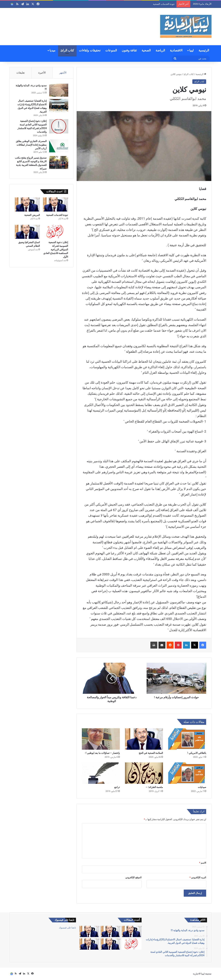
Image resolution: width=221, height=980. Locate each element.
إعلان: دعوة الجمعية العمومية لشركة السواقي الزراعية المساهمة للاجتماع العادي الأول (56, 250)
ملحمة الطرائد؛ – (154, 787)
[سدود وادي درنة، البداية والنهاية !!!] (59, 90)
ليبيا (191, 50)
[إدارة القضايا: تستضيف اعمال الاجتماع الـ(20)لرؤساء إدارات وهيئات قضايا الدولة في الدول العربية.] (59, 106)
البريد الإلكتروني (198, 877)
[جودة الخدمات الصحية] (56, 205)
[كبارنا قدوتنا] (132, 931)
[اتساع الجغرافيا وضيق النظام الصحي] (27, 232)
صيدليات (202, 787)
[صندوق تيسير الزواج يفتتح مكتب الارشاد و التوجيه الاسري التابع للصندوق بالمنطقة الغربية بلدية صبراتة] (59, 163)
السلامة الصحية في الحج (151, 753)
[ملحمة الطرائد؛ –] (144, 773)
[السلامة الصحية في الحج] (144, 739)
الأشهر (63, 73)
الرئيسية (204, 50)
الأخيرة (42, 73)
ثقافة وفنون (129, 50)
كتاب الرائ (67, 50)
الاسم (203, 863)
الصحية (146, 50)
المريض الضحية (32, 215)
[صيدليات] (187, 773)
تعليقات (21, 73)
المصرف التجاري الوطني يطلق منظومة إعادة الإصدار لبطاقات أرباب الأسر (31, 145)
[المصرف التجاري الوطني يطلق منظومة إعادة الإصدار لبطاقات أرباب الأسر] (59, 146)
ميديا (52, 50)
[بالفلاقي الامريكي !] (187, 739)
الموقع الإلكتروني (133, 877)
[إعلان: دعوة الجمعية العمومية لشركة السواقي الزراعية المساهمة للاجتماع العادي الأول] (56, 232)
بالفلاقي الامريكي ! (197, 753)
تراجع (117, 787)
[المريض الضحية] (27, 205)
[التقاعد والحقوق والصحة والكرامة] (89, 944)
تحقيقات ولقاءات (90, 50)
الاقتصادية (176, 50)
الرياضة (160, 50)
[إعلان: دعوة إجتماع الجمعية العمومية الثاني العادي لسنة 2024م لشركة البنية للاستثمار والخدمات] (59, 127)
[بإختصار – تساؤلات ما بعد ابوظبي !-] (101, 739)
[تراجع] (101, 773)
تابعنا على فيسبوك (67, 928)
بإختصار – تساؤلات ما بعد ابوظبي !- (102, 753)
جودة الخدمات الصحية (164, 4)
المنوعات (111, 50)
